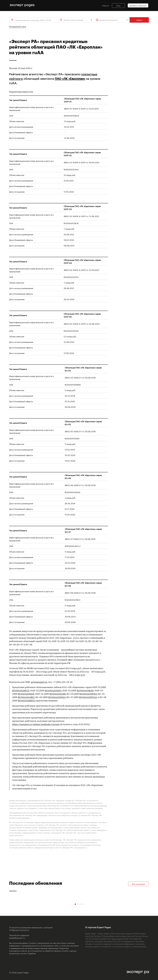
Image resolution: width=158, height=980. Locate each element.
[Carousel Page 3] (80, 904)
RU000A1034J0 (53, 691)
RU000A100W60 (88, 694)
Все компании (138, 884)
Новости (106, 5)
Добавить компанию (138, 5)
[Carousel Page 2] (78, 904)
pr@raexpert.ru (39, 682)
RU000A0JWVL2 (88, 697)
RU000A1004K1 (26, 697)
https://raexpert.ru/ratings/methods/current (36, 725)
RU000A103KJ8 (85, 691)
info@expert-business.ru (19, 930)
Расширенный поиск (18, 26)
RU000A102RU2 (20, 691)
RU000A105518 (57, 694)
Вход (118, 5)
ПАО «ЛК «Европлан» (70, 79)
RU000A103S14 (26, 694)
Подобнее (32, 953)
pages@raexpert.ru (17, 938)
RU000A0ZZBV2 (26, 701)
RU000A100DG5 (57, 697)
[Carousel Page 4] (83, 904)
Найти (139, 20)
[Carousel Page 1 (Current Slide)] (75, 904)
